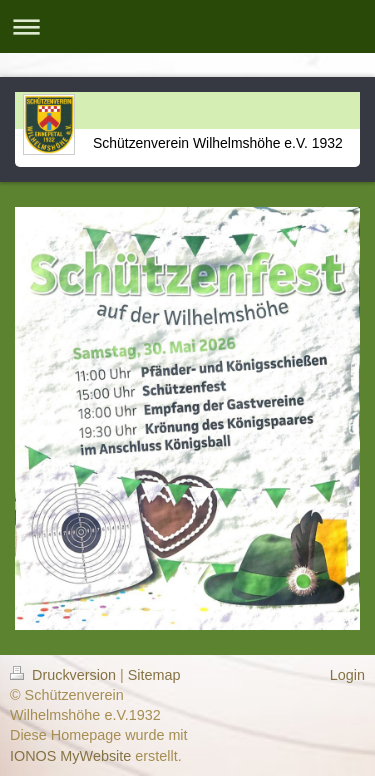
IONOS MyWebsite (70, 756)
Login (347, 675)
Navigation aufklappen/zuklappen (187, 26)
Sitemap (154, 675)
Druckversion (65, 675)
